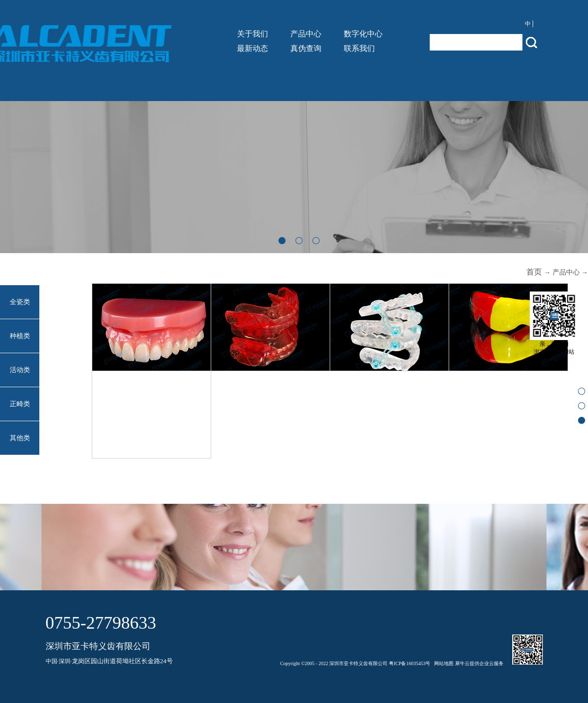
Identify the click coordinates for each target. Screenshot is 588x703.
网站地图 (443, 663)
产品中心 (566, 272)
